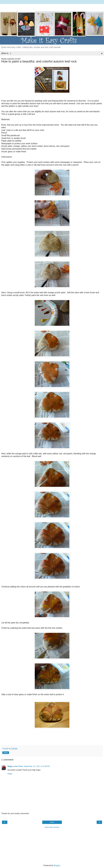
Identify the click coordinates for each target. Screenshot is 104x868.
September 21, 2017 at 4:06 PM (37, 766)
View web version (52, 827)
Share (6, 753)
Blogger (57, 865)
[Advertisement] (52, 7)
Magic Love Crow (15, 766)
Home (52, 822)
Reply (10, 774)
